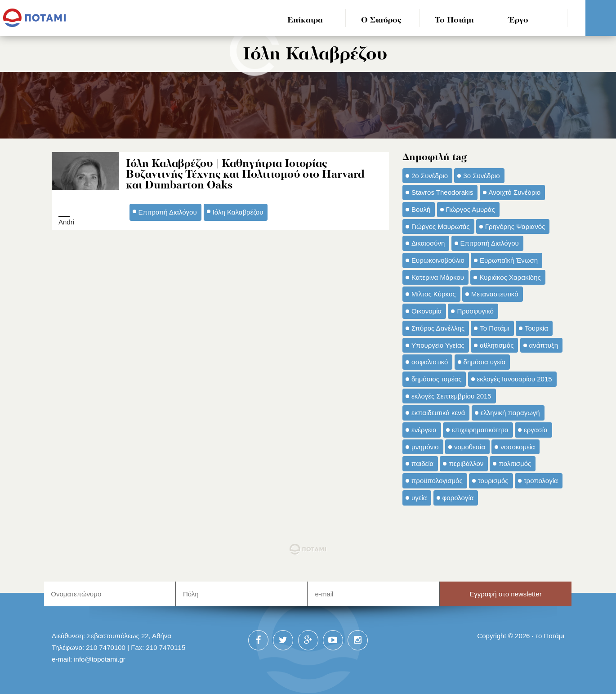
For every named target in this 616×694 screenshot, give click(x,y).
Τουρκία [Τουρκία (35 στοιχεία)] (536, 328)
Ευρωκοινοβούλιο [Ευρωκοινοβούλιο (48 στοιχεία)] (438, 260)
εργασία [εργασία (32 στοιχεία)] (536, 430)
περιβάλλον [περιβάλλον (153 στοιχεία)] (466, 463)
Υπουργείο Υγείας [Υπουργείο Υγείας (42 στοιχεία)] (438, 345)
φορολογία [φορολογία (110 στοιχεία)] (458, 498)
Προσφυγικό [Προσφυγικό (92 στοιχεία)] (475, 311)
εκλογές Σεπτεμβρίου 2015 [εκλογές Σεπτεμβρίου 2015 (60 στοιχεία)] (451, 396)
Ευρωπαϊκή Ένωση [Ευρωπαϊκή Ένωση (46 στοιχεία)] (509, 260)
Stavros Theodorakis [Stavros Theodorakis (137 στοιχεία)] (442, 192)
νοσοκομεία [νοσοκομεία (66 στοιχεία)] (518, 447)
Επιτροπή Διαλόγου (168, 212)
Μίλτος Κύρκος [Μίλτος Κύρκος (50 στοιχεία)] (434, 294)
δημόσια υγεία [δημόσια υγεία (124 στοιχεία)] (485, 362)
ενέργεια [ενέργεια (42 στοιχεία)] (424, 430)
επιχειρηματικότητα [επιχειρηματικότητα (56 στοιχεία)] (480, 430)
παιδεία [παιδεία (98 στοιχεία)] (422, 463)
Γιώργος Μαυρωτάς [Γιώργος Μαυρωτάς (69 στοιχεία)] (441, 226)
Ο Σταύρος (381, 20)
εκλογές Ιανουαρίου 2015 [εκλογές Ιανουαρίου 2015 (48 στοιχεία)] (515, 379)
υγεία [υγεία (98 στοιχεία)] (419, 498)
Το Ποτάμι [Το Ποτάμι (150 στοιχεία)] (494, 328)
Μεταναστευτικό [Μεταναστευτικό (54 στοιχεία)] (495, 294)
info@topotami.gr (100, 659)
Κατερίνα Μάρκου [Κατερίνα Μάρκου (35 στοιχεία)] (438, 277)
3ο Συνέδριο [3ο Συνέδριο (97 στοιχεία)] (481, 176)
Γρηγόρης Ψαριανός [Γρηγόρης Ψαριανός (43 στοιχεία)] (515, 226)
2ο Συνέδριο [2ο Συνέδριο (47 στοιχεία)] (430, 176)
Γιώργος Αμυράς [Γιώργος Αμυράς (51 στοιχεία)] (471, 209)
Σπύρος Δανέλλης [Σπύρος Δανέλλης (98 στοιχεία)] (438, 328)
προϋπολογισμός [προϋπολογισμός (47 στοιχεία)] (437, 481)
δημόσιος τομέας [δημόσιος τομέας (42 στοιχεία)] (436, 379)
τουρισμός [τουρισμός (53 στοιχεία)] (493, 481)
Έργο (519, 20)
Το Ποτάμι (454, 20)
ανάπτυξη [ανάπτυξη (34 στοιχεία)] (544, 345)
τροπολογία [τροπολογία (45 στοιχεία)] (541, 481)
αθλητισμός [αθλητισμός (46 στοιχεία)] (497, 345)
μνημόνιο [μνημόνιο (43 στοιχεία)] (425, 447)
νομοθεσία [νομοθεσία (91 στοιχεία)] (470, 447)
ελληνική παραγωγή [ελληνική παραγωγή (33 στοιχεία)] (510, 413)
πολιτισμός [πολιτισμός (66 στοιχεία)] (515, 463)
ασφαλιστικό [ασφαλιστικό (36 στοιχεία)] (430, 362)
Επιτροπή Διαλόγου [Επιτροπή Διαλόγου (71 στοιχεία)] (490, 243)
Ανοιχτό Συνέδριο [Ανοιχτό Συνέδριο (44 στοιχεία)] (515, 192)
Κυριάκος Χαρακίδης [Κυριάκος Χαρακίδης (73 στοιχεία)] (510, 277)
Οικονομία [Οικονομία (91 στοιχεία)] (426, 311)
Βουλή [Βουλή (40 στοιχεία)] (421, 209)
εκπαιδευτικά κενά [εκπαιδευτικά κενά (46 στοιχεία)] (438, 413)
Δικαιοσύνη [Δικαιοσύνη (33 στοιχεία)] (428, 243)
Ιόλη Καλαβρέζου (238, 212)
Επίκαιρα (305, 20)
